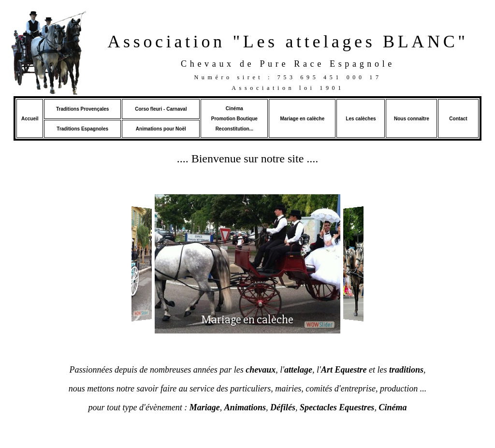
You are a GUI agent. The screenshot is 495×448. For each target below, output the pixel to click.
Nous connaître (412, 119)
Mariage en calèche (302, 119)
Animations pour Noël (161, 129)
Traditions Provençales (83, 109)
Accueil (30, 119)
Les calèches (361, 119)
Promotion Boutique (234, 119)
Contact (458, 119)
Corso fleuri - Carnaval (161, 109)
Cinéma (234, 108)
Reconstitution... (234, 129)
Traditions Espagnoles (82, 129)
